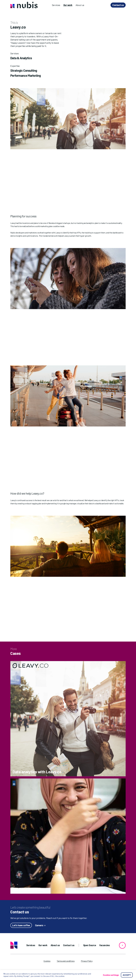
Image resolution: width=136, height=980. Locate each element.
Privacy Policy (87, 961)
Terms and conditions (66, 961)
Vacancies (105, 945)
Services (56, 5)
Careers (39, 925)
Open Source (90, 945)
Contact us (118, 5)
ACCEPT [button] (127, 975)
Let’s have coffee (21, 925)
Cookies (47, 961)
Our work (68, 5)
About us (80, 5)
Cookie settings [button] (111, 975)
